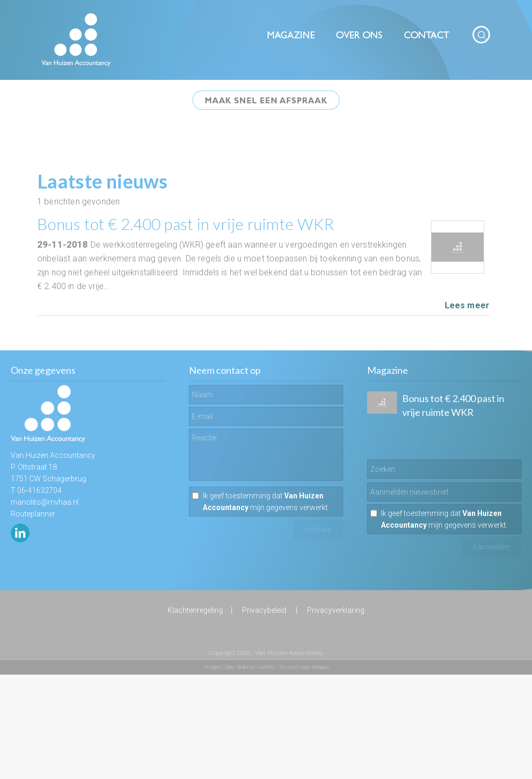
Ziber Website (239, 667)
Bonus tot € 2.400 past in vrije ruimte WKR (186, 224)
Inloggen (212, 667)
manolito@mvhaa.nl (45, 502)
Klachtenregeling (195, 610)
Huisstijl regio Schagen (304, 667)
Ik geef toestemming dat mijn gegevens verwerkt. (266, 502)
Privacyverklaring (336, 610)
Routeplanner (33, 514)
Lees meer (467, 305)
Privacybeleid (264, 610)
